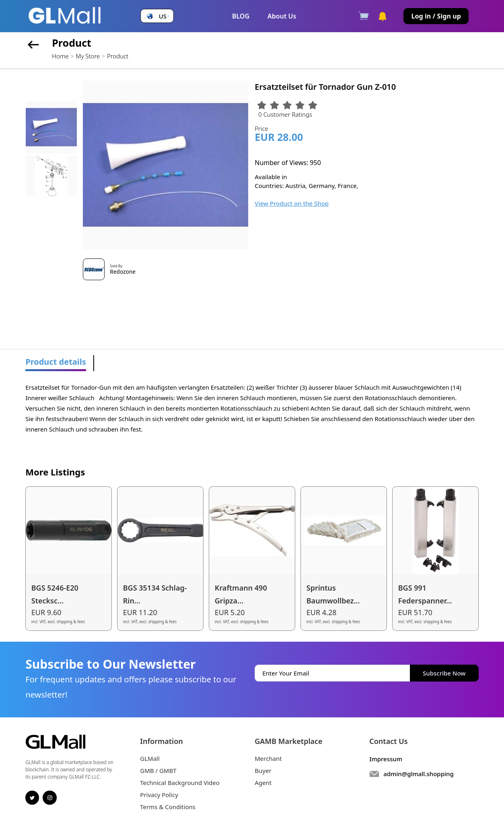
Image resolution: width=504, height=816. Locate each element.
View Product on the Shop (292, 203)
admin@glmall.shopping (419, 774)
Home (60, 56)
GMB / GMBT (158, 771)
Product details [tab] (56, 362)
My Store (88, 56)
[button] (157, 16)
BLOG (241, 16)
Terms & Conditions (168, 807)
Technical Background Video (180, 783)
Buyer (263, 771)
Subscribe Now (444, 673)
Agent (263, 783)
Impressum (386, 759)
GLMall (150, 758)
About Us (282, 16)
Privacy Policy (159, 795)
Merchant (268, 758)
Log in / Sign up (436, 16)
